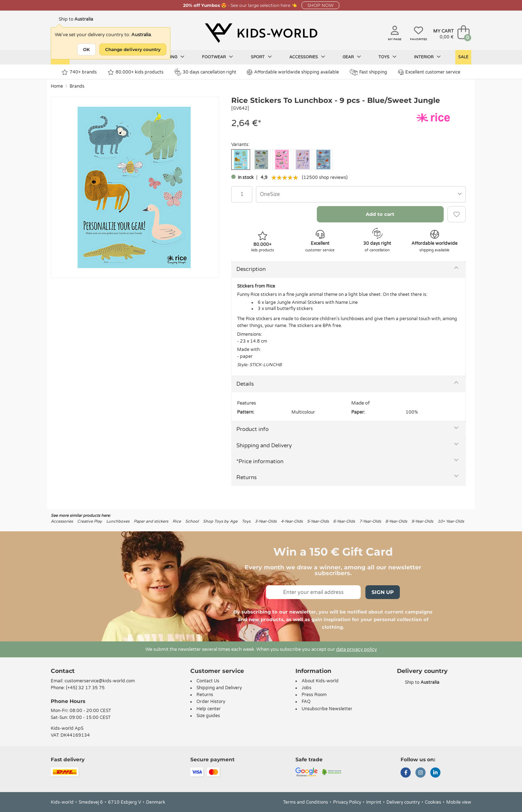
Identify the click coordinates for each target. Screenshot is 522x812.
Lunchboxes (118, 521)
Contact (63, 671)
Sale (463, 57)
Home (57, 86)
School (192, 521)
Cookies (433, 802)
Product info (252, 429)
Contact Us (208, 681)
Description (251, 269)
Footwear (217, 57)
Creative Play (90, 521)
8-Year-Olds (396, 521)
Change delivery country (133, 49)
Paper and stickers (151, 521)
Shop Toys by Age (220, 521)
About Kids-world (320, 681)
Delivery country (403, 802)
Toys (388, 57)
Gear (352, 57)
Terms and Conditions (306, 802)
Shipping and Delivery (264, 445)
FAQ (306, 702)
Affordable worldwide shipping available (293, 72)
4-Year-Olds (292, 521)
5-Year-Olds (318, 521)
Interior (427, 57)
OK (86, 49)
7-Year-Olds (370, 521)
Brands (77, 86)
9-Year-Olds (422, 521)
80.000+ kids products (136, 72)
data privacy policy (357, 649)
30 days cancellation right (205, 72)
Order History (211, 702)
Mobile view (459, 802)
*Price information (260, 461)
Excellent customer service (429, 72)
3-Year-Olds (266, 521)
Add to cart (380, 214)
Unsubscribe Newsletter (327, 709)
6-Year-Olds (344, 521)
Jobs (306, 688)
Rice (177, 521)
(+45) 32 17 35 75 (85, 688)
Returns (246, 477)
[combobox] (361, 194)
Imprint (374, 802)
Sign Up (383, 592)
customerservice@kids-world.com (100, 681)
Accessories (307, 57)
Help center (209, 709)
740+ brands (79, 72)
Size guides (208, 716)
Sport (261, 57)
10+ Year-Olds (451, 521)
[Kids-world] (261, 33)
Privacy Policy (347, 802)
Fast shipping (368, 72)
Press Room (314, 695)
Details (245, 384)
